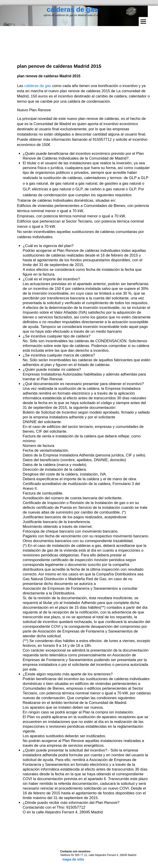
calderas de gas (72, 9)
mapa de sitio (73, 859)
